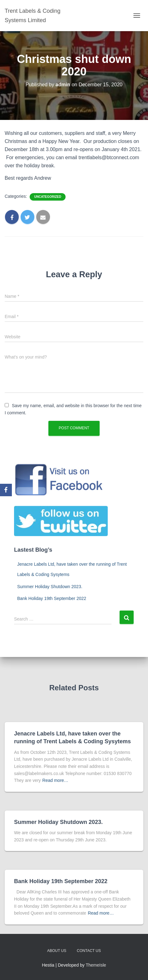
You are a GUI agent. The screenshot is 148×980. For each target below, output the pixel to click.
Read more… (55, 780)
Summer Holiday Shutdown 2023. (50, 587)
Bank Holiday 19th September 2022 (52, 598)
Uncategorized (47, 197)
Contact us (89, 951)
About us (57, 951)
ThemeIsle (96, 965)
